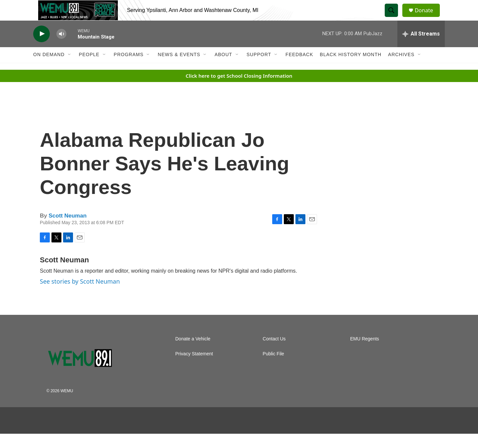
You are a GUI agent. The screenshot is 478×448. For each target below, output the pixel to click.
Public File (273, 368)
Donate (428, 17)
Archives (401, 69)
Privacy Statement (194, 368)
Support (259, 69)
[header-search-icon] (394, 18)
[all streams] (421, 48)
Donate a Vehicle (193, 353)
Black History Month (351, 69)
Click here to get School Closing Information (239, 90)
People (89, 69)
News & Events (179, 69)
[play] (41, 48)
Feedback (299, 69)
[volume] (61, 48)
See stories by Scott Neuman (80, 296)
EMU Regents (365, 353)
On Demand (49, 69)
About (223, 69)
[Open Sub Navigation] (70, 69)
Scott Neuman (67, 230)
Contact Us (274, 353)
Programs (129, 69)
